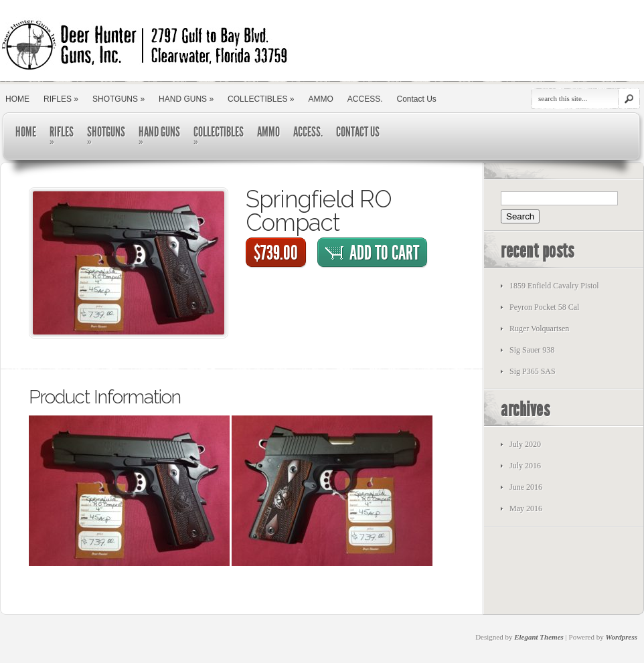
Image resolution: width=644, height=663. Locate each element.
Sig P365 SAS (533, 371)
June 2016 (526, 487)
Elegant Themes (539, 637)
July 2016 (525, 466)
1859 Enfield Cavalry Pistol (554, 286)
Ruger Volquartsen (539, 328)
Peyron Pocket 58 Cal (544, 307)
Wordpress (622, 637)
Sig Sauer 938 (532, 350)
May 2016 (526, 508)
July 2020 (525, 444)
